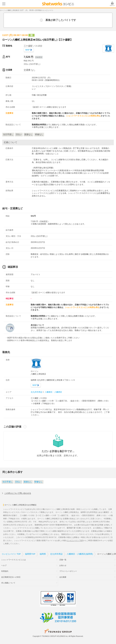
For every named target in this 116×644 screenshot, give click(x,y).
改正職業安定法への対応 (11, 577)
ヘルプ (4, 565)
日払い (18, 482)
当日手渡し (8, 482)
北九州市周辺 (37, 392)
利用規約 (5, 571)
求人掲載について (8, 583)
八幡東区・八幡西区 (53, 392)
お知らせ (63, 565)
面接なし (28, 482)
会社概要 (63, 577)
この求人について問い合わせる (18, 493)
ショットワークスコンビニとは (14, 560)
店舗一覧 (63, 560)
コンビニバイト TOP (75, 540)
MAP (28, 50)
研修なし (39, 482)
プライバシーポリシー (68, 571)
